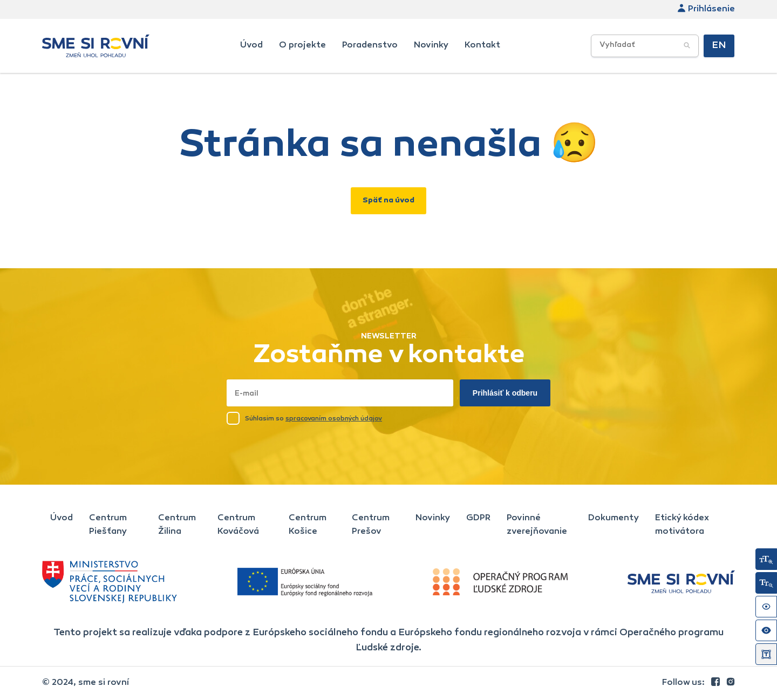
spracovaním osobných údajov (334, 419)
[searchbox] (663, 46)
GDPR (478, 518)
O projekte (302, 45)
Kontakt (482, 45)
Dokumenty (614, 518)
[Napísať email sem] (340, 393)
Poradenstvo (370, 45)
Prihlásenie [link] (706, 9)
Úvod (251, 45)
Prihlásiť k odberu (505, 393)
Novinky (431, 45)
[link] (717, 683)
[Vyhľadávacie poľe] (645, 46)
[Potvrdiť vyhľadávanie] (687, 46)
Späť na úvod (388, 201)
